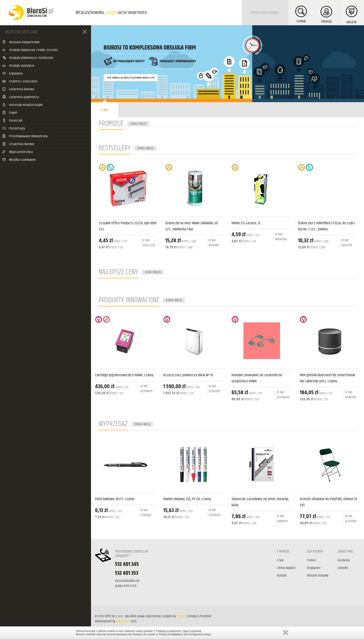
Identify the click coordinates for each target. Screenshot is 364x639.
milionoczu (123, 621)
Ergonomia (13, 74)
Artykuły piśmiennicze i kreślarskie (28, 58)
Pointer (181, 616)
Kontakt (282, 576)
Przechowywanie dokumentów (25, 136)
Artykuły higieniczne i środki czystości (30, 50)
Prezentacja (14, 128)
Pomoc (312, 560)
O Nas (280, 560)
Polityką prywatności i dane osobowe (178, 631)
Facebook (344, 560)
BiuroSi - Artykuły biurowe (31, 13)
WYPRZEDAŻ (113, 424)
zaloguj (111, 13)
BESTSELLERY (115, 148)
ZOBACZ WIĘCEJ (138, 124)
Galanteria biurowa (18, 89)
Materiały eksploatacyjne (22, 105)
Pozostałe (12, 121)
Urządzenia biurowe (18, 144)
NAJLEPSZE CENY (118, 272)
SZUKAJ (301, 15)
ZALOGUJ (326, 15)
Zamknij (286, 633)
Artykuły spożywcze (18, 66)
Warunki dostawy (318, 576)
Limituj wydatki (286, 568)
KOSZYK (352, 15)
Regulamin (314, 568)
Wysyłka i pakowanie (19, 160)
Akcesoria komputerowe (21, 42)
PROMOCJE (111, 124)
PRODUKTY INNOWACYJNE (129, 300)
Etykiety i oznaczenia (20, 81)
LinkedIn (343, 568)
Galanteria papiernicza (21, 97)
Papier (10, 113)
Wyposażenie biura (18, 152)
